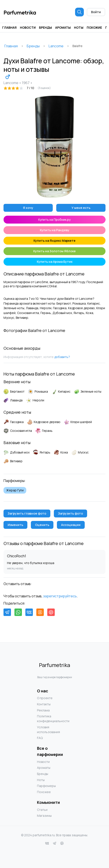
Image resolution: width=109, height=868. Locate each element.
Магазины (44, 816)
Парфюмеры (46, 786)
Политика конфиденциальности (46, 719)
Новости (28, 27)
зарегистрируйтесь (60, 596)
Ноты (79, 27)
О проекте (45, 698)
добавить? (62, 357)
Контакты (44, 704)
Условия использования (46, 730)
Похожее (44, 792)
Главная (9, 27)
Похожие (94, 27)
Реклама (43, 710)
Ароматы (63, 27)
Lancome (56, 46)
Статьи (42, 810)
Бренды (45, 27)
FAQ (40, 738)
